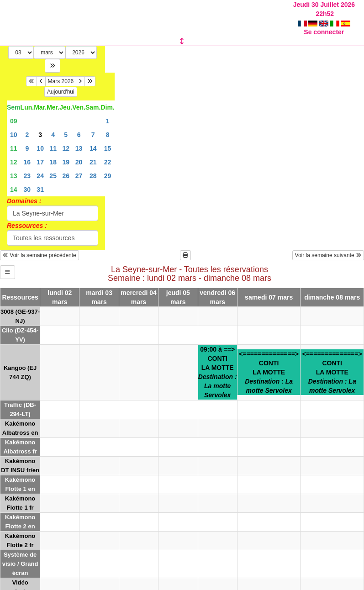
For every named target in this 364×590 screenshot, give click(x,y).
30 (27, 180)
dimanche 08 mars (332, 288)
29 (108, 167)
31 (40, 180)
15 (108, 139)
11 (14, 139)
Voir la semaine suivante (328, 246)
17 (40, 153)
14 (93, 139)
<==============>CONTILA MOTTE (269, 363)
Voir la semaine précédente (40, 246)
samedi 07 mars (269, 288)
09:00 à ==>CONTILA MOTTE (218, 363)
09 (14, 112)
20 (79, 153)
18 (53, 153)
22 (108, 153)
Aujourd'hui (61, 83)
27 (79, 167)
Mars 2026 (61, 72)
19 (66, 153)
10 (14, 126)
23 (27, 167)
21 (93, 153)
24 (40, 167)
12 (66, 139)
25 (53, 167)
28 (93, 167)
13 (79, 139)
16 (27, 153)
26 (66, 167)
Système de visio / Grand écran (20, 555)
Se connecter (324, 23)
